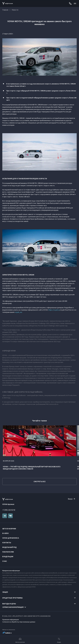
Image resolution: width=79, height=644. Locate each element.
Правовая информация (11, 619)
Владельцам (8, 556)
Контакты (7, 543)
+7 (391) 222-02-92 (9, 510)
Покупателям (8, 552)
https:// (51, 310)
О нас (5, 561)
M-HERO (5, 533)
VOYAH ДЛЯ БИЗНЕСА (11, 538)
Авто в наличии (9, 529)
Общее (5, 592)
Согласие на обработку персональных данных (19, 622)
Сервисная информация (13, 607)
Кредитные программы (12, 598)
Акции (59, 640)
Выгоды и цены (9, 604)
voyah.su (57, 310)
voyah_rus (18, 312)
